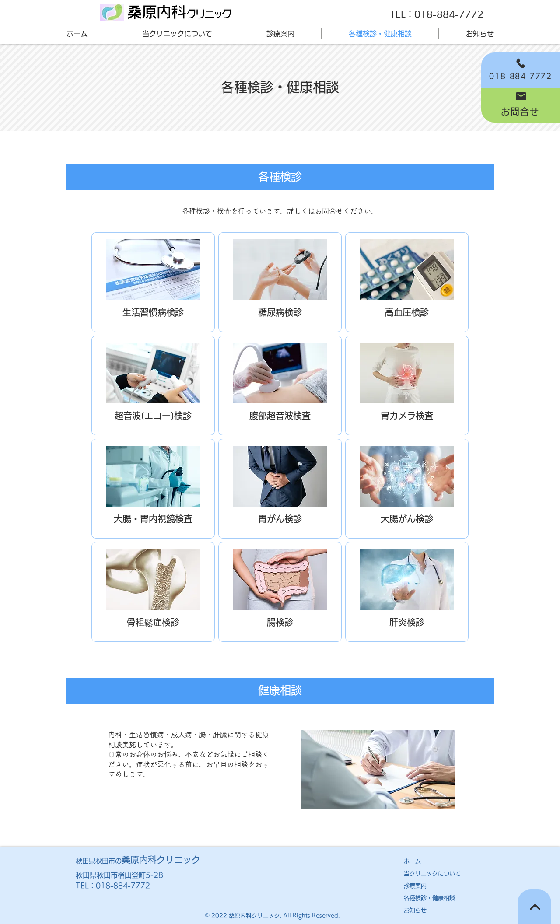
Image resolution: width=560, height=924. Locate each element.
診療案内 (415, 886)
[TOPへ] (534, 907)
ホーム (412, 861)
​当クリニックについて (432, 873)
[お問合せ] (521, 105)
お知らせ (415, 910)
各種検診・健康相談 (429, 898)
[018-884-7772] (521, 70)
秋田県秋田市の (138, 861)
